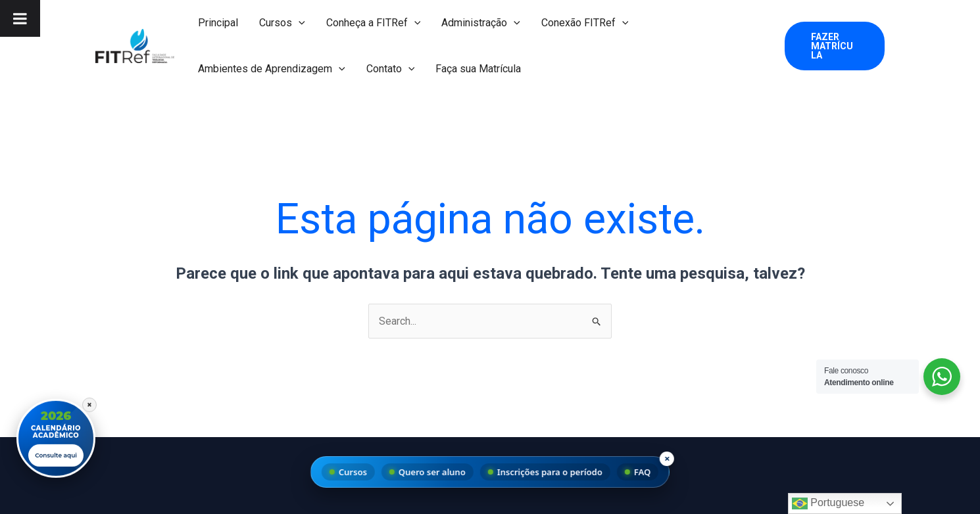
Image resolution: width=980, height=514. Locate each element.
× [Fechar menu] (667, 458)
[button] (299, 23)
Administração (481, 23)
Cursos (282, 23)
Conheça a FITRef (374, 23)
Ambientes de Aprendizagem (272, 69)
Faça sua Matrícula (478, 69)
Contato (391, 69)
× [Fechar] (89, 403)
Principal (218, 23)
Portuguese (828, 503)
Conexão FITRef (585, 23)
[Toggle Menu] (20, 18)
